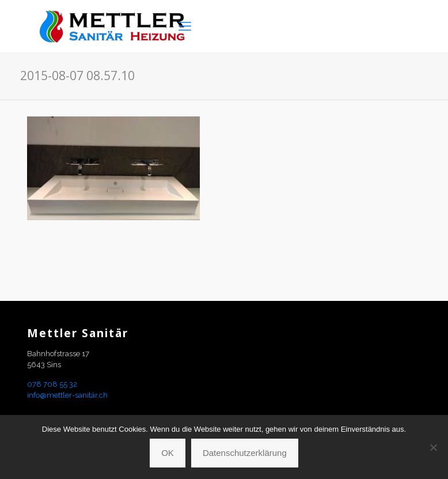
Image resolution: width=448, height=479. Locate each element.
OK (168, 453)
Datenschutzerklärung (245, 453)
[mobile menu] (185, 26)
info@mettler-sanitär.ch (67, 395)
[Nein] (434, 447)
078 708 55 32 (52, 384)
